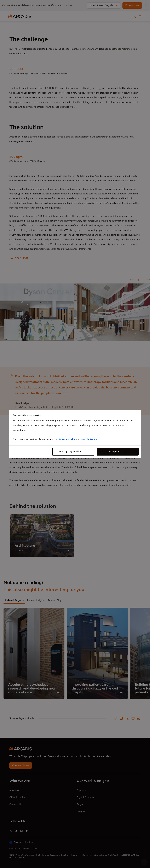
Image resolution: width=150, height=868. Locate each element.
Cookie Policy (89, 440)
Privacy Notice (67, 440)
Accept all (115, 452)
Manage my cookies (70, 452)
